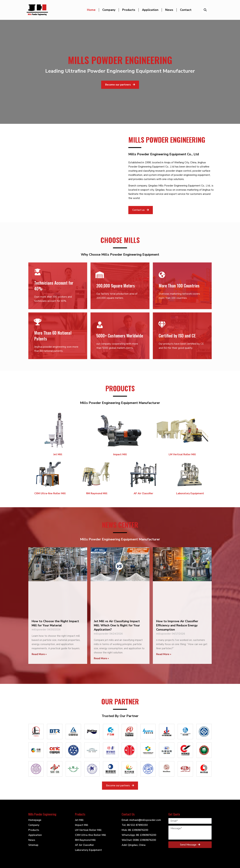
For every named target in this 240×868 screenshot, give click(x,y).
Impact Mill (120, 454)
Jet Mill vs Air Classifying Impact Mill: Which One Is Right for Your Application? (117, 625)
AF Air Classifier (143, 493)
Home (91, 10)
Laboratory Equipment (190, 493)
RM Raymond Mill (97, 493)
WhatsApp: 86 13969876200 (139, 835)
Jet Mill (58, 454)
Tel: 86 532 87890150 (135, 825)
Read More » (39, 654)
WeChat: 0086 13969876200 (139, 840)
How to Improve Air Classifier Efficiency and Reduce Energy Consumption (177, 625)
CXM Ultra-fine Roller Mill (50, 493)
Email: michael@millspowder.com (141, 820)
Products (129, 10)
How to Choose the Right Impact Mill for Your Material (55, 623)
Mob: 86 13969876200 (135, 830)
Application (150, 10)
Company (109, 10)
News (169, 10)
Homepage (35, 820)
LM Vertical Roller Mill (182, 454)
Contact (186, 10)
